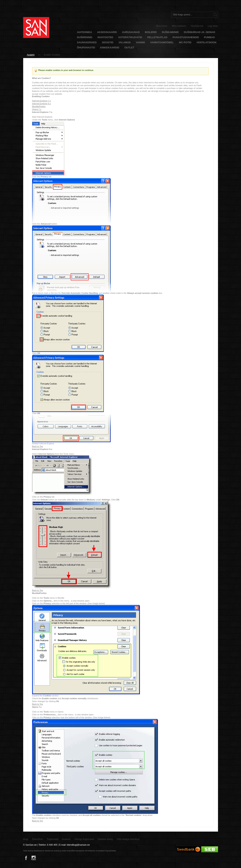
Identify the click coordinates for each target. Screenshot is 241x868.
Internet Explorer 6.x (42, 104)
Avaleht (31, 55)
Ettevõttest (38, 839)
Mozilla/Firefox (39, 106)
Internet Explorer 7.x (42, 101)
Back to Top (38, 446)
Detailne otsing (105, 839)
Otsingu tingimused (84, 839)
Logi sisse (213, 26)
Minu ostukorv (179, 26)
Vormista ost (197, 26)
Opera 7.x (37, 109)
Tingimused (52, 839)
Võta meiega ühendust (128, 839)
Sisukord (66, 839)
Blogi (26, 839)
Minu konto (162, 26)
